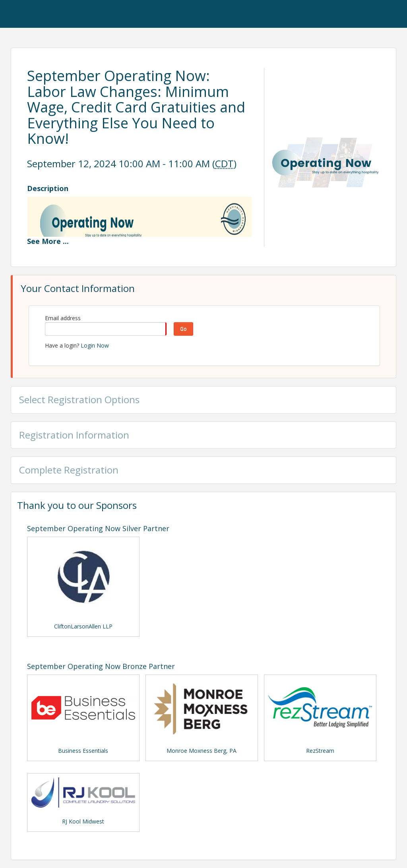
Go (183, 329)
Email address (63, 318)
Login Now (95, 345)
